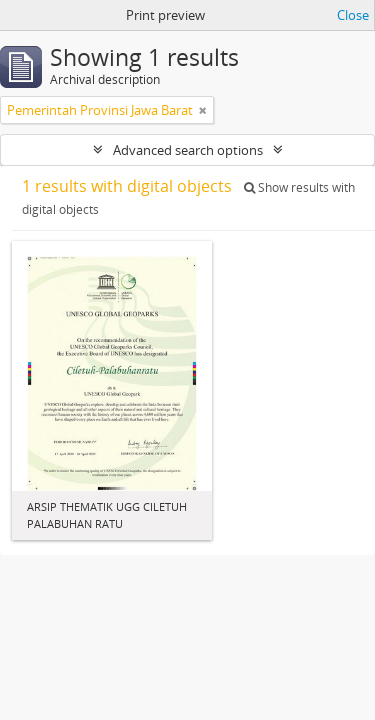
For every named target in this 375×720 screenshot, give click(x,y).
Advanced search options (188, 150)
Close (353, 15)
